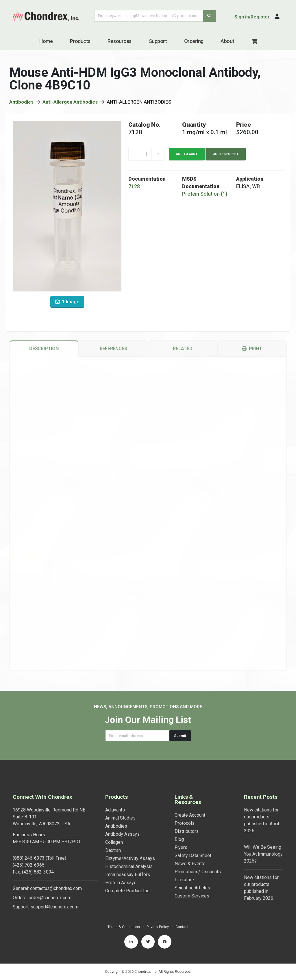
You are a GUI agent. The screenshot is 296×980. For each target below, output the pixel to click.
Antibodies (21, 104)
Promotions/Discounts (198, 872)
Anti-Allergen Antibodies (70, 104)
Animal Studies (120, 818)
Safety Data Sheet (193, 855)
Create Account (190, 815)
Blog (179, 839)
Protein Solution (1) (205, 196)
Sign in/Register (252, 17)
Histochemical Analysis (129, 866)
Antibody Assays (122, 834)
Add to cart (187, 156)
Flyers (181, 847)
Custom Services (192, 896)
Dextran (113, 850)
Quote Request (226, 156)
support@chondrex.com (54, 907)
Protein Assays (121, 883)
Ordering (194, 41)
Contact (182, 927)
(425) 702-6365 (29, 865)
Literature (184, 880)
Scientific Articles (192, 888)
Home (46, 41)
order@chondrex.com (50, 898)
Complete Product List (128, 891)
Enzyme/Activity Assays (130, 858)
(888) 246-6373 (29, 858)
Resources (120, 41)
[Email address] (137, 736)
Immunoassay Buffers (128, 875)
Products (80, 41)
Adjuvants (115, 810)
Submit (180, 736)
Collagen (114, 842)
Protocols (185, 823)
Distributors (187, 831)
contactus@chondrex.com (56, 888)
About (227, 41)
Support (158, 41)
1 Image (67, 304)
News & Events (190, 864)
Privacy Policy (158, 927)
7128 (134, 189)
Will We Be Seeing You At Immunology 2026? (263, 854)
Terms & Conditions (124, 927)
